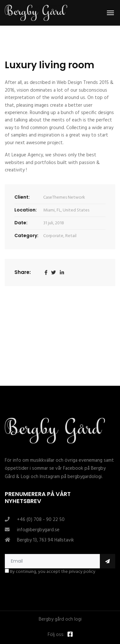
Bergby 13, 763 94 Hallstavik (45, 540)
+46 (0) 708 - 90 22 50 (41, 520)
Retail (71, 236)
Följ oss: (56, 635)
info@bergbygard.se (38, 530)
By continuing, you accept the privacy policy (50, 572)
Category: (26, 235)
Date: (21, 223)
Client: (22, 197)
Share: (23, 272)
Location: (26, 210)
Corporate (53, 236)
